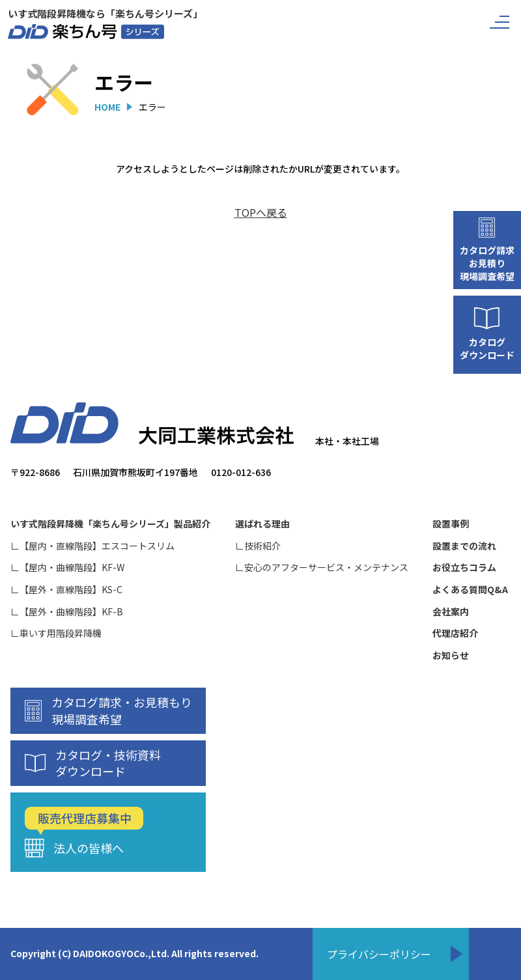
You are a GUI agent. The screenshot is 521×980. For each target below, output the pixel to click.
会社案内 (451, 612)
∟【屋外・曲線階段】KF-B (67, 612)
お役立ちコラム (464, 567)
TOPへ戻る (261, 212)
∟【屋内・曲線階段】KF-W (67, 567)
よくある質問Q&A (470, 590)
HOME (107, 107)
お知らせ (451, 655)
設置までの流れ (464, 546)
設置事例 (451, 524)
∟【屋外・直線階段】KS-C (66, 590)
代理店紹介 (455, 633)
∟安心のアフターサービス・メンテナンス (322, 567)
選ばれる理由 (262, 524)
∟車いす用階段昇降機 (56, 633)
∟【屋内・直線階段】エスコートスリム (92, 546)
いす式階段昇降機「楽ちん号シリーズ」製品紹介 (110, 524)
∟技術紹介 (258, 546)
